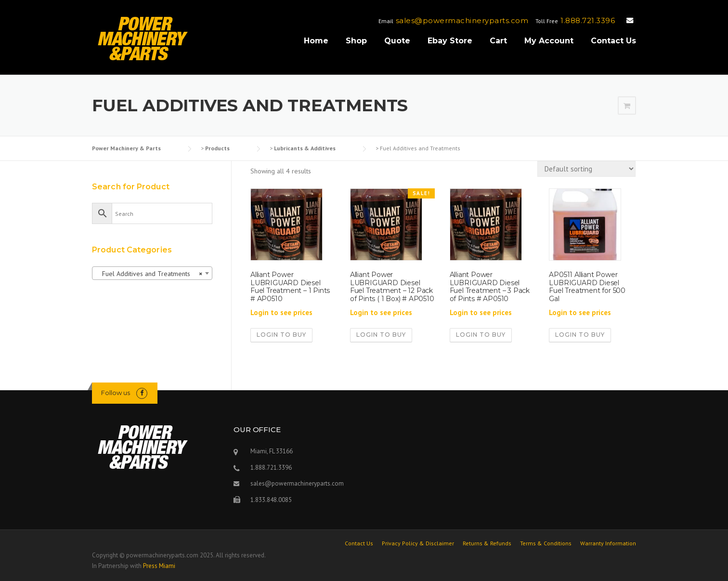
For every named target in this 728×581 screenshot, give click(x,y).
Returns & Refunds (487, 543)
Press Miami (159, 566)
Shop (356, 41)
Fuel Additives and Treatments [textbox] (149, 274)
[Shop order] (586, 169)
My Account (549, 41)
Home (316, 41)
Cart (498, 41)
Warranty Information (608, 543)
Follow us (116, 393)
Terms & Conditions (546, 543)
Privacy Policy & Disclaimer (418, 543)
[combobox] (152, 273)
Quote (397, 41)
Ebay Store (450, 41)
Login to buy (281, 335)
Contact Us (613, 41)
